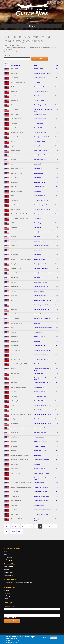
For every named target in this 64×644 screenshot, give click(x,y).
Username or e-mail (9, 607)
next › (13, 531)
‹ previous (15, 526)
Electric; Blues (38, 96)
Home (5, 551)
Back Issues (7, 593)
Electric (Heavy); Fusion (40, 119)
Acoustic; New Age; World (41, 205)
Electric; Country (38, 250)
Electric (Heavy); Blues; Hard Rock (43, 209)
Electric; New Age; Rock (40, 160)
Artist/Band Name (15, 65)
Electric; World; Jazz (39, 100)
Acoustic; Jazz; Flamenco (40, 150)
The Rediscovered (8, 572)
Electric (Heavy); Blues (40, 78)
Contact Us (7, 590)
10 (49, 526)
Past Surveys (7, 596)
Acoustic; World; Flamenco (41, 487)
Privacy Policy (52, 638)
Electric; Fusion (38, 82)
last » (20, 531)
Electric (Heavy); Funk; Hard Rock (42, 155)
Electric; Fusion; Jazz (39, 182)
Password (7, 613)
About (5, 554)
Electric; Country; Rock (40, 87)
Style (35, 65)
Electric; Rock (37, 164)
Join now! (30, 582)
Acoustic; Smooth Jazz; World (42, 473)
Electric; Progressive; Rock (41, 105)
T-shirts (6, 599)
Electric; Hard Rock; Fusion (41, 282)
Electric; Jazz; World (39, 428)
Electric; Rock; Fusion (39, 123)
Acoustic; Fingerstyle (39, 337)
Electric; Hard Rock (39, 373)
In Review (6, 570)
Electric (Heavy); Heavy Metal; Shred (43, 328)
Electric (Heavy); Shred (40, 132)
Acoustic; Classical (39, 69)
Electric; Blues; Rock (39, 291)
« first (7, 526)
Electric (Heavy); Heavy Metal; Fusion (43, 273)
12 (6, 531)
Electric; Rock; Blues (39, 387)
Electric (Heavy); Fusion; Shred (42, 246)
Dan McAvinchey (8, 557)
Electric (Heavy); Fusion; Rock (41, 137)
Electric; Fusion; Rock (39, 141)
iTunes (56, 65)
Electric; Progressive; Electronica (42, 305)
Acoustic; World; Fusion (40, 451)
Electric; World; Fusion (40, 401)
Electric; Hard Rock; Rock (40, 433)
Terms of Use (41, 638)
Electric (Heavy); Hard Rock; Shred (43, 73)
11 (54, 526)
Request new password (10, 617)
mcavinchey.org (8, 560)
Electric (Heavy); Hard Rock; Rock (42, 309)
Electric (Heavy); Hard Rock (41, 91)
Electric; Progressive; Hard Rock (42, 223)
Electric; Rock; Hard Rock (40, 396)
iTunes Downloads (9, 567)
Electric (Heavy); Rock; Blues (41, 359)
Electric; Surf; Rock (39, 187)
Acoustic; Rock (38, 332)
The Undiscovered (8, 575)
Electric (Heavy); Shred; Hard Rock (43, 319)
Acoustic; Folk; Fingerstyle (41, 442)
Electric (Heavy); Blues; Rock (41, 501)
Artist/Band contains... (9, 56)
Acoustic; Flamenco (39, 146)
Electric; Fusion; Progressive (41, 268)
